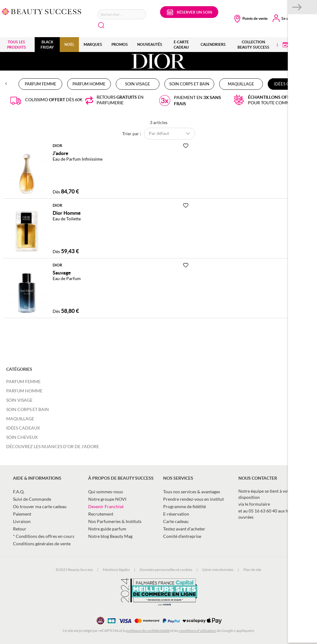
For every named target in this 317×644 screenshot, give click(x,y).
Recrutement (101, 514)
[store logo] (42, 11)
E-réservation (176, 514)
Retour (20, 529)
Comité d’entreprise (182, 536)
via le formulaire (254, 504)
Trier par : (132, 133)
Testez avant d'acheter (184, 529)
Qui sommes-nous (106, 492)
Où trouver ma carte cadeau (40, 506)
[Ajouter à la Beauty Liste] (186, 146)
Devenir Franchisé (106, 506)
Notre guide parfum (107, 529)
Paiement (22, 514)
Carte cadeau (176, 521)
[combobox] (122, 14)
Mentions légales (116, 570)
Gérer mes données (218, 570)
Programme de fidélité (185, 506)
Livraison (22, 521)
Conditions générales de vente (42, 544)
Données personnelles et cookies (166, 570)
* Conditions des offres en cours (44, 536)
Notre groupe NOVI (107, 499)
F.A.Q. (19, 492)
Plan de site (252, 570)
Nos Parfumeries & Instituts (115, 521)
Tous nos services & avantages (192, 492)
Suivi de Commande (32, 499)
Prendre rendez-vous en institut (193, 499)
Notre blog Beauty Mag (110, 536)
